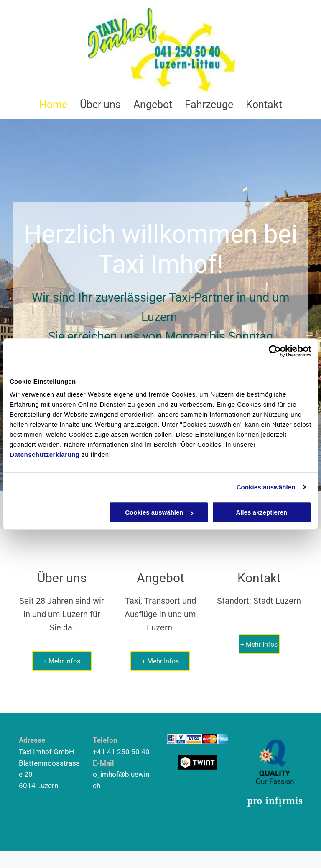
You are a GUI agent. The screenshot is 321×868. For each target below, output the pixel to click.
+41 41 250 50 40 (121, 752)
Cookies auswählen (266, 487)
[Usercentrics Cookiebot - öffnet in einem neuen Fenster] (275, 351)
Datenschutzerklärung (45, 454)
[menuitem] (53, 104)
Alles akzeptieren (262, 512)
